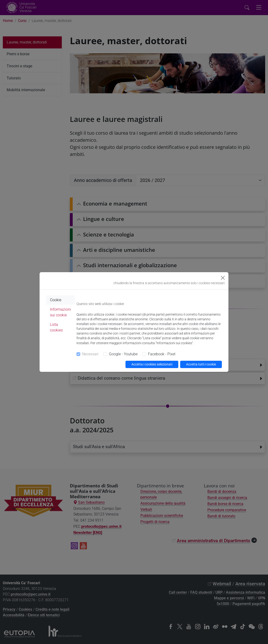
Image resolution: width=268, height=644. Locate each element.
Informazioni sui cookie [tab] (60, 312)
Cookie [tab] (56, 300)
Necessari (90, 354)
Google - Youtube (123, 354)
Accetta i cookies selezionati (152, 364)
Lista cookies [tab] (56, 327)
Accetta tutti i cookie (201, 364)
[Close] (223, 278)
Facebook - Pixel (162, 354)
